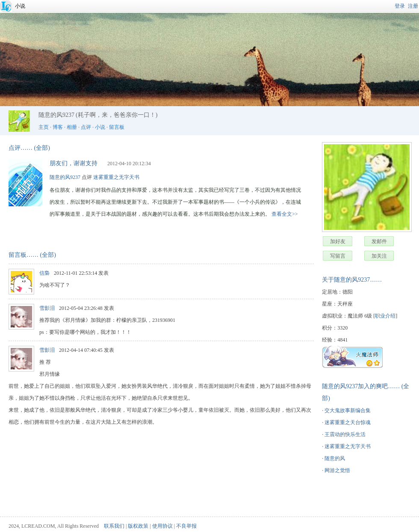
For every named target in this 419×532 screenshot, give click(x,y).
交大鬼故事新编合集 (348, 410)
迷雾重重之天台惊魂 (348, 422)
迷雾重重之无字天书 (348, 446)
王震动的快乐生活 (345, 434)
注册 (413, 6)
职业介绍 (385, 316)
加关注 (379, 256)
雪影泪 (47, 308)
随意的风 (335, 458)
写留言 (338, 256)
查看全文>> (285, 214)
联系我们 (114, 526)
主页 (44, 127)
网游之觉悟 (337, 470)
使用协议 (162, 526)
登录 (400, 6)
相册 (72, 127)
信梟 (44, 273)
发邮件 (379, 241)
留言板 (117, 127)
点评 (86, 127)
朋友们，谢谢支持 (74, 163)
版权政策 (138, 526)
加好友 (338, 241)
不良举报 (186, 526)
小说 (20, 6)
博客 (58, 127)
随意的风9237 (65, 177)
